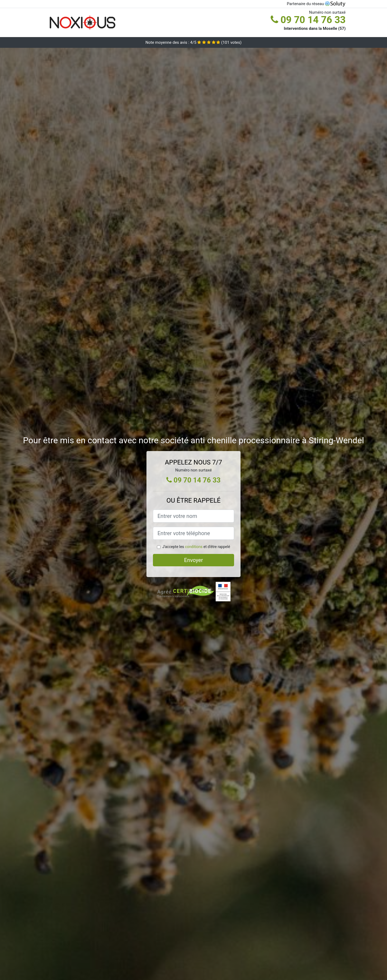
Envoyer (193, 560)
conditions (194, 547)
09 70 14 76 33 (308, 20)
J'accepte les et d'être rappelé (196, 547)
